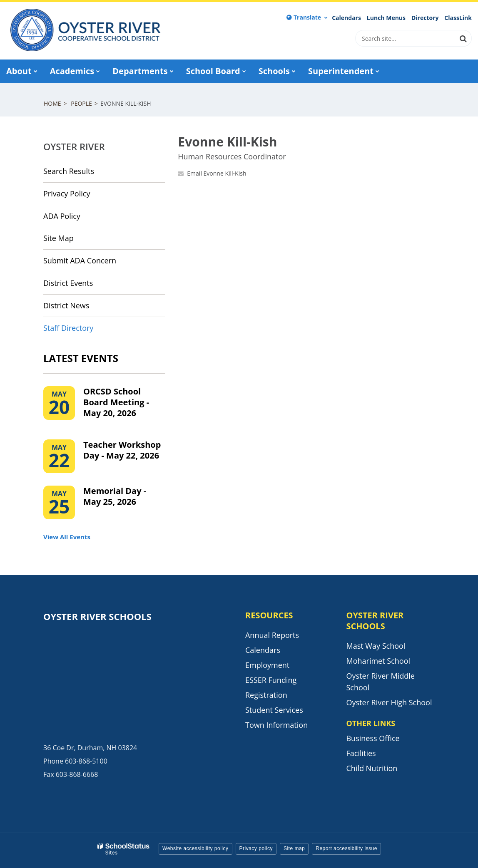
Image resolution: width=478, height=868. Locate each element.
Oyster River (74, 146)
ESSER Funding (271, 680)
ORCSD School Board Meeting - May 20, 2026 (116, 402)
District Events (68, 283)
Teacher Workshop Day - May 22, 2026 (122, 450)
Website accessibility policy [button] (195, 848)
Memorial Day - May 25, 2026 (115, 496)
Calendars (346, 18)
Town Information (276, 725)
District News (66, 305)
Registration (266, 695)
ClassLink (458, 18)
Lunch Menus (386, 18)
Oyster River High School (389, 702)
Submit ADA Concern (80, 260)
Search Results (69, 171)
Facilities (361, 753)
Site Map (59, 238)
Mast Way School (376, 646)
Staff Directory (68, 328)
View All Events (67, 537)
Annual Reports (272, 635)
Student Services (274, 710)
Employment (267, 665)
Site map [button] (294, 848)
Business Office (373, 738)
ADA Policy (62, 216)
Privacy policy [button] (256, 848)
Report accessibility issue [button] (346, 848)
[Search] (463, 38)
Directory (425, 18)
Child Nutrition (372, 768)
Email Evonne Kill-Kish (217, 173)
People (81, 103)
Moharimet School (378, 661)
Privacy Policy (67, 193)
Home (52, 103)
